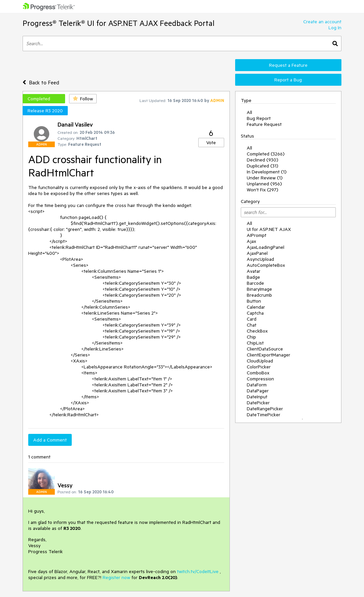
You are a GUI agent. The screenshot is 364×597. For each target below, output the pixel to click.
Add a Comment (50, 440)
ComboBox (258, 373)
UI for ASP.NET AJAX (269, 229)
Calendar (256, 307)
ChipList (255, 343)
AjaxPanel (257, 253)
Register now (116, 577)
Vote (211, 143)
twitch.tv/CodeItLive (198, 571)
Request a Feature (288, 65)
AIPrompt (257, 235)
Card (252, 319)
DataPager (258, 391)
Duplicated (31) (263, 166)
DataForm (257, 385)
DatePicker (258, 403)
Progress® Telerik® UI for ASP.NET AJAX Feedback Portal (119, 23)
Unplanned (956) (264, 184)
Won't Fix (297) (263, 190)
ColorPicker (259, 367)
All (249, 112)
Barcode (255, 283)
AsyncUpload (260, 259)
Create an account (322, 22)
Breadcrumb (259, 295)
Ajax (251, 241)
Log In (335, 28)
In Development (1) (267, 172)
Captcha (255, 313)
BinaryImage (259, 289)
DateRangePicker (265, 409)
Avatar (254, 271)
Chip (251, 337)
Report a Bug (288, 80)
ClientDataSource (265, 349)
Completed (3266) (266, 154)
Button (254, 301)
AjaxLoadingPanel (266, 247)
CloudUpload (260, 361)
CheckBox (257, 331)
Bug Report (259, 118)
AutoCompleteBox (266, 265)
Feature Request (264, 124)
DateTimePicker (264, 415)
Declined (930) (263, 160)
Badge (253, 277)
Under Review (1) (265, 178)
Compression (260, 379)
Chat (252, 325)
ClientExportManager (269, 355)
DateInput (257, 397)
